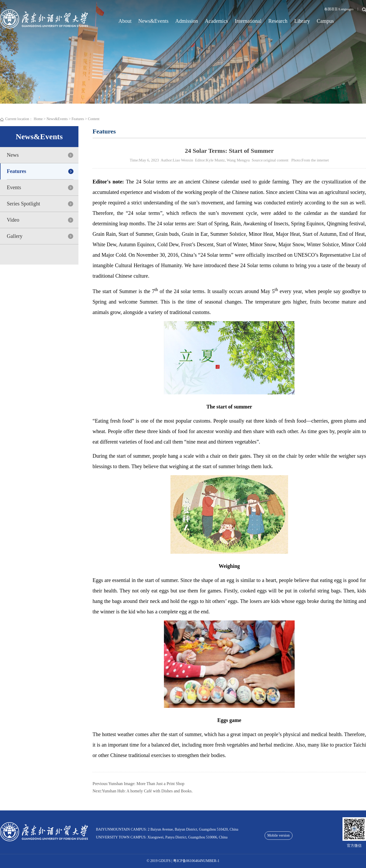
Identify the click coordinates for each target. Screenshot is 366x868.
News (13, 155)
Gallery (15, 236)
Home (38, 119)
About (125, 21)
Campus (325, 21)
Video (13, 220)
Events (14, 187)
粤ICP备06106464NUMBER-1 (196, 861)
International (248, 21)
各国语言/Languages (339, 9)
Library (302, 21)
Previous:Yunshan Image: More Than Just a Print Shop (138, 784)
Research (278, 21)
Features (78, 119)
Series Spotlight (23, 204)
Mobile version (279, 835)
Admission (187, 21)
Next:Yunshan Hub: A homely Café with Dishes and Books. (143, 791)
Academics (216, 21)
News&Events (153, 21)
